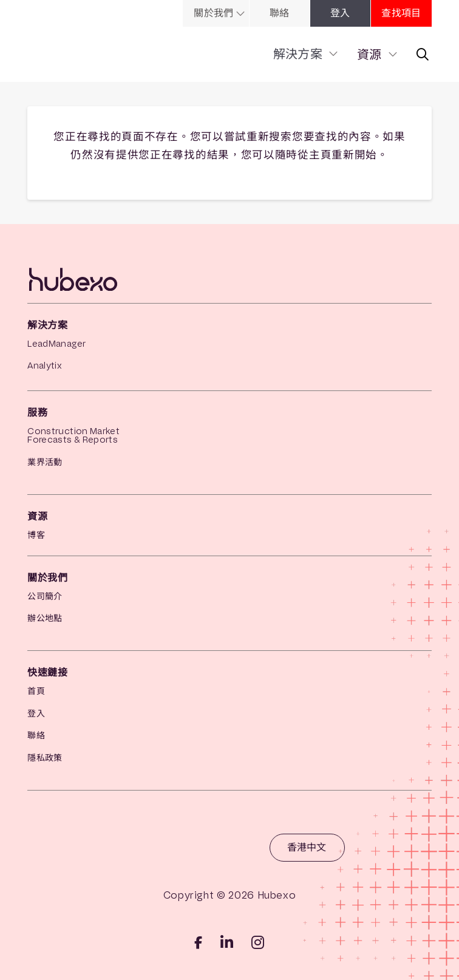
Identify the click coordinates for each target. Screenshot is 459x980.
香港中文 (307, 847)
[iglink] (258, 942)
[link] (242, 13)
